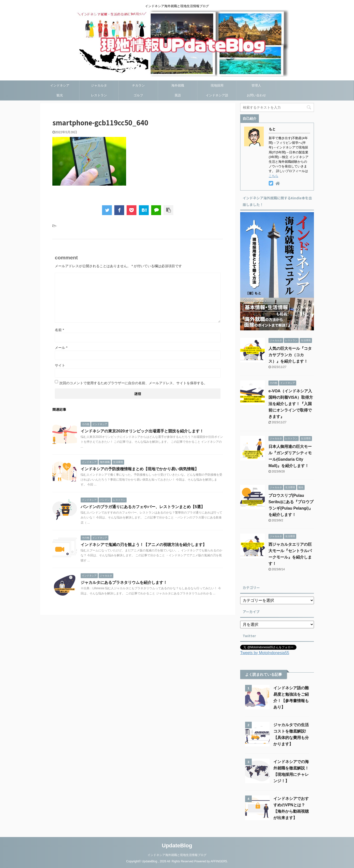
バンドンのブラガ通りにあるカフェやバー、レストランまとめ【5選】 (143, 507)
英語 (178, 95)
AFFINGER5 (219, 861)
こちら (273, 176)
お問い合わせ (256, 95)
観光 (60, 95)
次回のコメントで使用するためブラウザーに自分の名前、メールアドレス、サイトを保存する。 (133, 383)
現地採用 (217, 85)
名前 (59, 330)
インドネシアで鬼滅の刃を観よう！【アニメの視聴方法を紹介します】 (144, 545)
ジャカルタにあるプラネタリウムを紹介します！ (124, 582)
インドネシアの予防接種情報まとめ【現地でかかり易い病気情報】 (140, 469)
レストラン (99, 95)
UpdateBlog (177, 846)
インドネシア (60, 85)
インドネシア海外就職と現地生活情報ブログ (177, 855)
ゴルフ (138, 95)
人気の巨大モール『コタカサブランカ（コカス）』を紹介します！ (290, 355)
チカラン (138, 85)
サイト (60, 365)
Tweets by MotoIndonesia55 (265, 653)
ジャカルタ (99, 85)
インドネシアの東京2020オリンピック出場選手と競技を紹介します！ (142, 431)
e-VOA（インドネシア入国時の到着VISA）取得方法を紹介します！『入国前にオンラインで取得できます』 (291, 404)
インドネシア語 (217, 95)
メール (61, 348)
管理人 (256, 85)
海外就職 (178, 85)
